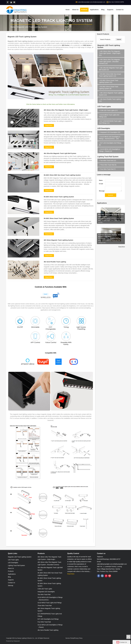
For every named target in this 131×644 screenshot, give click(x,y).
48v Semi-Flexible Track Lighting (55, 262)
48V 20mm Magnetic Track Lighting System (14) (111, 94)
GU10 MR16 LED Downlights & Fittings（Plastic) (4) (110, 150)
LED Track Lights (104, 106)
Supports (110, 10)
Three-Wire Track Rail (45, 606)
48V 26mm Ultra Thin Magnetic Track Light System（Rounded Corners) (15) (109, 61)
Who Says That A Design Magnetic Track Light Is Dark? (111, 219)
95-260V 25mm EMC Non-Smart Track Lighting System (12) (110, 75)
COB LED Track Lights (45, 589)
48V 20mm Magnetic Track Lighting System (58, 240)
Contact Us (120, 10)
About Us (75, 10)
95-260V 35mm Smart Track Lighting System (59, 218)
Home (68, 10)
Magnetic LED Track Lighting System (32, 27)
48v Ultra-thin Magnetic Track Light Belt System (60, 153)
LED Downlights (104, 128)
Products (84, 10)
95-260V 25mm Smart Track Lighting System (59, 197)
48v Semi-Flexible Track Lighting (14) (110, 100)
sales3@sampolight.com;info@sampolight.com (92, 2)
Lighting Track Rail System (108, 157)
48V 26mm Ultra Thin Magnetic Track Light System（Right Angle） (66, 110)
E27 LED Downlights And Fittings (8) (110, 144)
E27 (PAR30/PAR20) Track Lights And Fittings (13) (110, 122)
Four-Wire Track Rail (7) (107, 169)
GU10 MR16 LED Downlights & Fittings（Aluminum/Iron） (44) (110, 138)
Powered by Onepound (13, 641)
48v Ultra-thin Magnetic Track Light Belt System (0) (111, 69)
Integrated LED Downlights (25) (110, 132)
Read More (49, 125)
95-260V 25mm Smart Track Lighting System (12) (109, 81)
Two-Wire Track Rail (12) (107, 161)
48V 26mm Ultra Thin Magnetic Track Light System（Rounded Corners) (68, 132)
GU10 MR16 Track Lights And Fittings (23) (109, 116)
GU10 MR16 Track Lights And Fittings (50, 603)
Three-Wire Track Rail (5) (108, 165)
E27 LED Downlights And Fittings (48, 619)
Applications (94, 10)
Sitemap (10, 586)
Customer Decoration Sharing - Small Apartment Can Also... (110, 240)
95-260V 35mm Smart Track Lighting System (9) (109, 88)
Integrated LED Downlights (46, 592)
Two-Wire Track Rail (44, 595)
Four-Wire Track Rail (44, 622)
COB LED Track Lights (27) (108, 110)
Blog (103, 10)
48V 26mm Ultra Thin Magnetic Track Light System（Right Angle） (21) (110, 53)
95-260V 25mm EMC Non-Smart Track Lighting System (62, 175)
